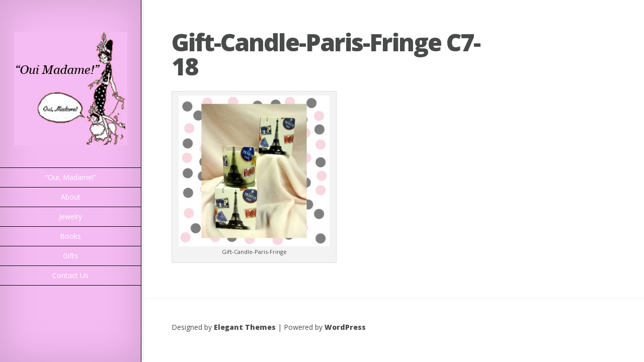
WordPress (345, 327)
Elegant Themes (245, 327)
